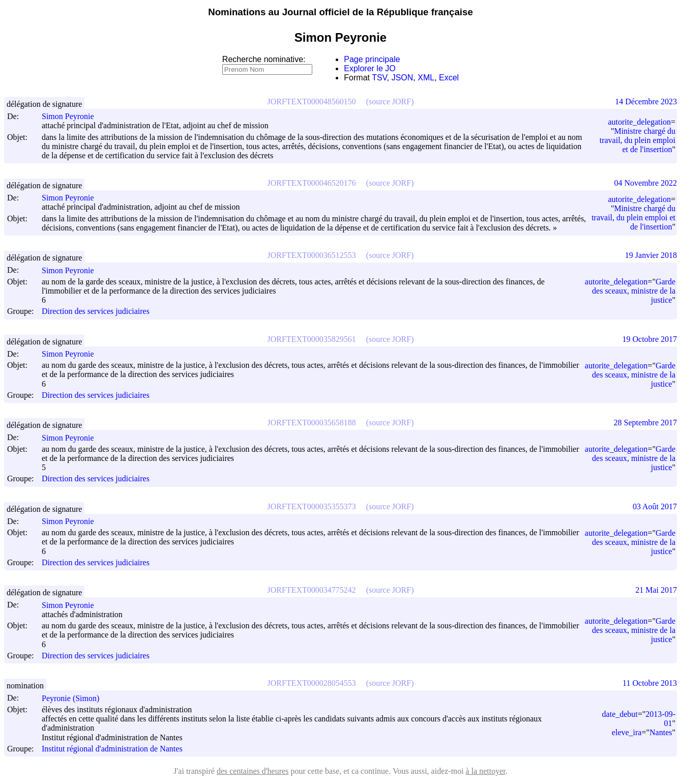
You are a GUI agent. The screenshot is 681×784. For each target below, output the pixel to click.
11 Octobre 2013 (650, 683)
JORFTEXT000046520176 (312, 183)
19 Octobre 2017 (649, 339)
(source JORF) (390, 101)
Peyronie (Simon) (75, 698)
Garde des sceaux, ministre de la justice (634, 291)
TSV (379, 78)
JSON (403, 78)
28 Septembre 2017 (645, 423)
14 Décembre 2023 (646, 101)
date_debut (620, 714)
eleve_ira (627, 732)
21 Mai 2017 (656, 590)
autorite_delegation (639, 122)
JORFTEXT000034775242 (312, 590)
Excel (449, 78)
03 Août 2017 (655, 506)
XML (426, 78)
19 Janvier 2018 (651, 255)
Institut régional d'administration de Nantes (112, 749)
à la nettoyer (486, 771)
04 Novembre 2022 (645, 183)
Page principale (372, 59)
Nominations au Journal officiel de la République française (340, 12)
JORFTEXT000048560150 (312, 101)
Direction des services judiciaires (96, 312)
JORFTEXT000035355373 (312, 506)
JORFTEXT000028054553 (312, 683)
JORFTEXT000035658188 (312, 423)
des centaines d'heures (253, 771)
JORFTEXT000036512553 (312, 255)
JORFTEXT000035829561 (312, 339)
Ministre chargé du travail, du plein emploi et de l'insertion (638, 140)
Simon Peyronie (72, 116)
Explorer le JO (369, 68)
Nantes (661, 732)
